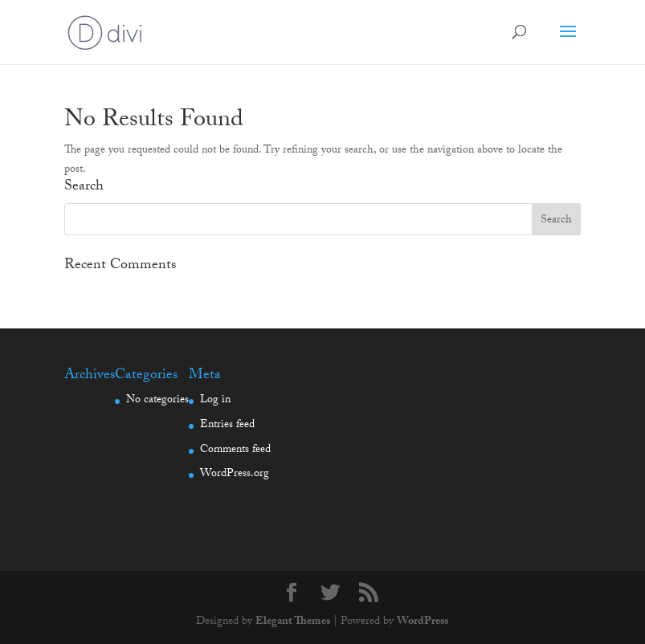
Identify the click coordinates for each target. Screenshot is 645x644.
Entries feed (227, 426)
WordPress (423, 622)
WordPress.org (235, 475)
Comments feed (235, 450)
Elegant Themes (293, 622)
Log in (215, 401)
